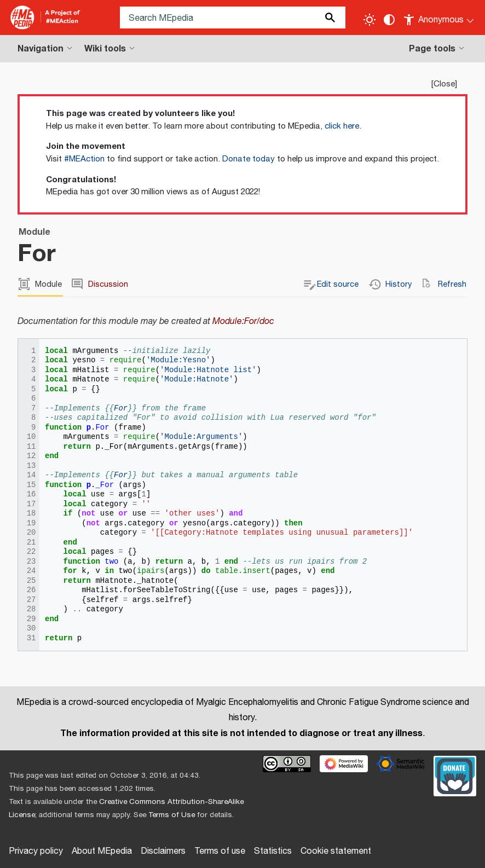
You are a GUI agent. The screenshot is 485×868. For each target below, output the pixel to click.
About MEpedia (102, 851)
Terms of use (220, 851)
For (121, 409)
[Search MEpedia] (233, 18)
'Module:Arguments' (201, 437)
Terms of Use (172, 815)
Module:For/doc (243, 322)
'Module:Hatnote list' (208, 370)
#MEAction (84, 159)
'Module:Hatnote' (197, 380)
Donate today (249, 159)
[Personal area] (439, 18)
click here (342, 126)
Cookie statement (336, 851)
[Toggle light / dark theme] (369, 20)
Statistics (273, 851)
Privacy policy (36, 851)
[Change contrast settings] (389, 20)
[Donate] (455, 774)
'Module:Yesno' (178, 360)
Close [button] (444, 84)
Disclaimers (163, 851)
